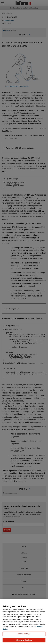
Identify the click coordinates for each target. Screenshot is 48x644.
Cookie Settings (24, 634)
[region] (24, 621)
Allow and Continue (24, 640)
